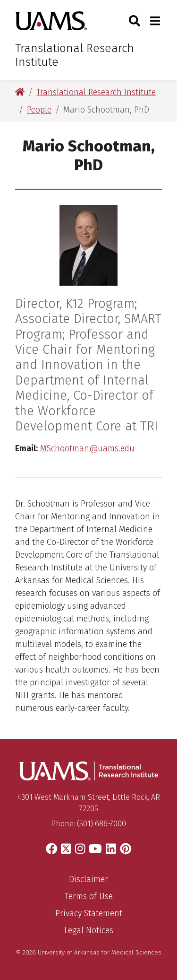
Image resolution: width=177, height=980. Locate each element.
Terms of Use (89, 896)
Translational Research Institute (75, 55)
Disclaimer (88, 879)
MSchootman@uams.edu (87, 448)
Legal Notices (89, 930)
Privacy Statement (89, 913)
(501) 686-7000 (101, 824)
